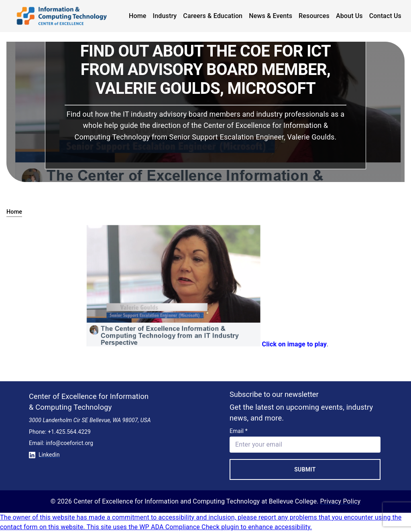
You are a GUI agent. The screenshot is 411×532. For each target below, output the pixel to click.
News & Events (271, 16)
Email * (239, 431)
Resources (314, 16)
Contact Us (385, 16)
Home (138, 16)
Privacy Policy (341, 501)
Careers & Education (213, 16)
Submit (305, 469)
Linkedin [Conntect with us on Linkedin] (44, 455)
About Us (349, 16)
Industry (165, 16)
